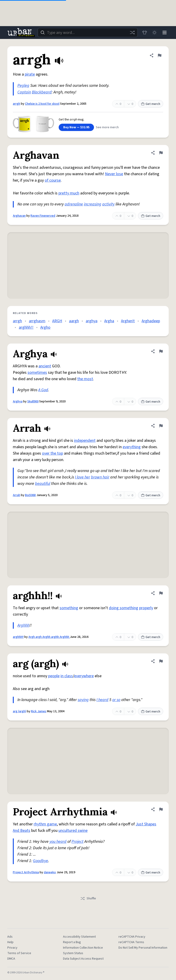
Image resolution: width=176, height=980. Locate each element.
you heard (58, 842)
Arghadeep (151, 321)
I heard (102, 700)
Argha (109, 321)
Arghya (18, 401)
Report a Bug (72, 942)
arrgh (16, 104)
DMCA (11, 959)
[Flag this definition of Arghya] (161, 351)
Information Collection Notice (83, 948)
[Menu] (165, 33)
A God (43, 390)
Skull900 (33, 401)
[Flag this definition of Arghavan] (161, 153)
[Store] (144, 33)
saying (83, 700)
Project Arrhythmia (26, 872)
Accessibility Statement (79, 937)
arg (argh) (19, 711)
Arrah (16, 495)
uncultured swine (73, 831)
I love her (82, 477)
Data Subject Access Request (83, 959)
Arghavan (19, 216)
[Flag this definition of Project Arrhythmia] (161, 809)
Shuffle (88, 898)
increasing (93, 204)
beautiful (43, 484)
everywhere (84, 676)
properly (146, 608)
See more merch (107, 127)
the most (85, 379)
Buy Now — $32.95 (76, 127)
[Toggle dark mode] (154, 33)
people (54, 676)
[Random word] (132, 33)
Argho (45, 327)
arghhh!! (26, 327)
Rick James (39, 711)
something (69, 608)
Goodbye (41, 861)
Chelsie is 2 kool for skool (42, 104)
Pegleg (23, 86)
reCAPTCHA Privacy (132, 937)
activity (108, 204)
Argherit (128, 321)
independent (85, 441)
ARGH (57, 321)
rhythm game (45, 824)
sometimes (37, 373)
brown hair (100, 477)
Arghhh (23, 625)
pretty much (69, 193)
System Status (73, 953)
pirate (30, 74)
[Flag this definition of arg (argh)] (161, 661)
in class (67, 676)
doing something (124, 608)
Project (77, 842)
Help (10, 942)
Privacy (12, 948)
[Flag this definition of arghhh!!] (161, 593)
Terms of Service (19, 953)
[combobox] (88, 33)
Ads (10, 937)
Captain (24, 92)
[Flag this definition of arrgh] (159, 55)
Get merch (151, 104)
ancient (45, 366)
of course (53, 180)
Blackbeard (42, 92)
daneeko (50, 872)
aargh (74, 321)
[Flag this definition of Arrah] (161, 426)
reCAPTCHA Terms (131, 942)
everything (132, 447)
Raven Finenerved (43, 216)
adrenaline (74, 204)
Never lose (114, 174)
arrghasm (37, 321)
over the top (52, 453)
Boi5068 (30, 495)
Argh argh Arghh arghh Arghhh (49, 637)
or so (116, 700)
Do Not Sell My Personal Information (143, 948)
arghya (92, 321)
